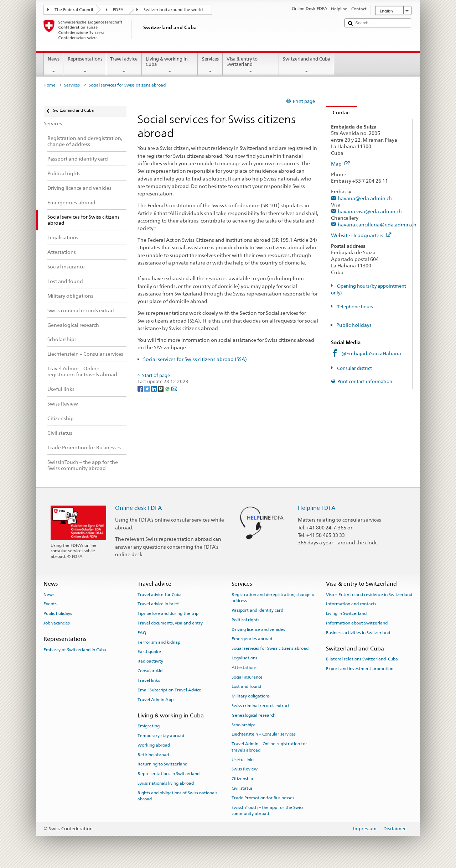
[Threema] (161, 388)
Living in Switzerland (346, 613)
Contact (339, 112)
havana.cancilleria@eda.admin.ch (377, 224)
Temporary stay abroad (161, 736)
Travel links (149, 680)
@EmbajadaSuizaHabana (371, 353)
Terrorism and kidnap (159, 642)
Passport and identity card (257, 610)
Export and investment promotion (360, 669)
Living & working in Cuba (170, 65)
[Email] (174, 388)
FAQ (142, 633)
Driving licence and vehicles (258, 629)
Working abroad (154, 745)
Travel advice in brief (158, 604)
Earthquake (149, 652)
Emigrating (149, 726)
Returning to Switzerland (162, 764)
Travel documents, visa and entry (170, 623)
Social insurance (247, 677)
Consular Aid (150, 671)
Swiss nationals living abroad (166, 783)
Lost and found (246, 686)
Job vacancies (57, 623)
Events (50, 604)
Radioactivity (150, 661)
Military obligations (251, 696)
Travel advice (124, 65)
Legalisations (244, 658)
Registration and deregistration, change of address (274, 597)
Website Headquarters (361, 235)
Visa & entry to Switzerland (251, 65)
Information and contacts (351, 604)
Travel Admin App (156, 699)
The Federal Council (74, 10)
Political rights (245, 620)
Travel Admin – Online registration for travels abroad (269, 747)
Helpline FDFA (317, 508)
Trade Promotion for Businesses (263, 798)
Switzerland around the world (173, 10)
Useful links (243, 759)
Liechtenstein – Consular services (264, 734)
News (54, 65)
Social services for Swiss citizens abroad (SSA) (195, 359)
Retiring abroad (153, 754)
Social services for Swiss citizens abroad (270, 648)
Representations (85, 65)
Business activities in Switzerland (358, 633)
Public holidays (354, 325)
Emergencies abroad (252, 639)
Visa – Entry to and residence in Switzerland (369, 594)
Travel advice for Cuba (160, 594)
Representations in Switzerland (169, 774)
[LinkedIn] (154, 388)
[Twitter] (148, 388)
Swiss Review (245, 769)
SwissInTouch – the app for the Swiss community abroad (268, 810)
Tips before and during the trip (168, 613)
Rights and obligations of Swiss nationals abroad (177, 796)
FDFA (118, 10)
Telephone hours (354, 307)
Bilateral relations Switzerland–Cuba (362, 659)
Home (50, 85)
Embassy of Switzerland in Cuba (75, 649)
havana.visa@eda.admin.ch (370, 211)
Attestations (244, 668)
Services (210, 65)
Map (340, 164)
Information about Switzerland (357, 623)
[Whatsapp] (168, 388)
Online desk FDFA (139, 508)
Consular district (354, 368)
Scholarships (243, 725)
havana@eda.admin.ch (365, 198)
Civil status (242, 788)
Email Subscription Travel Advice (169, 690)
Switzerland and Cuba (307, 65)
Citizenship (242, 779)
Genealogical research (253, 715)
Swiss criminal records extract (261, 706)
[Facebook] (141, 388)
